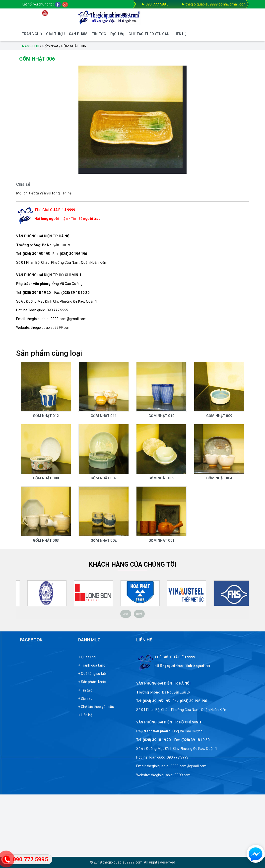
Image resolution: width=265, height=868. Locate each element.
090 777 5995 (157, 4)
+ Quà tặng (87, 657)
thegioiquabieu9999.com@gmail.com (216, 4)
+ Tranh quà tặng (92, 665)
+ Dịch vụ (85, 698)
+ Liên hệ (85, 715)
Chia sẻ (23, 184)
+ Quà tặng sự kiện (93, 674)
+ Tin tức (85, 690)
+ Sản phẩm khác (92, 682)
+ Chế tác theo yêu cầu (96, 707)
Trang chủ (30, 46)
